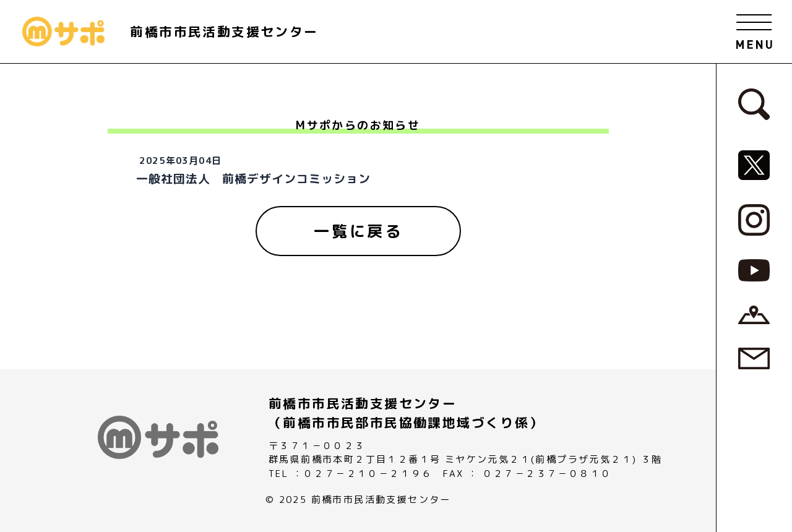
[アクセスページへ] (754, 314)
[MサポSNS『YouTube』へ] (754, 270)
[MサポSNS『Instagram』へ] (754, 219)
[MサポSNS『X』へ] (754, 165)
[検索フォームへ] (754, 103)
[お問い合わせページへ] (754, 358)
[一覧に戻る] (358, 231)
